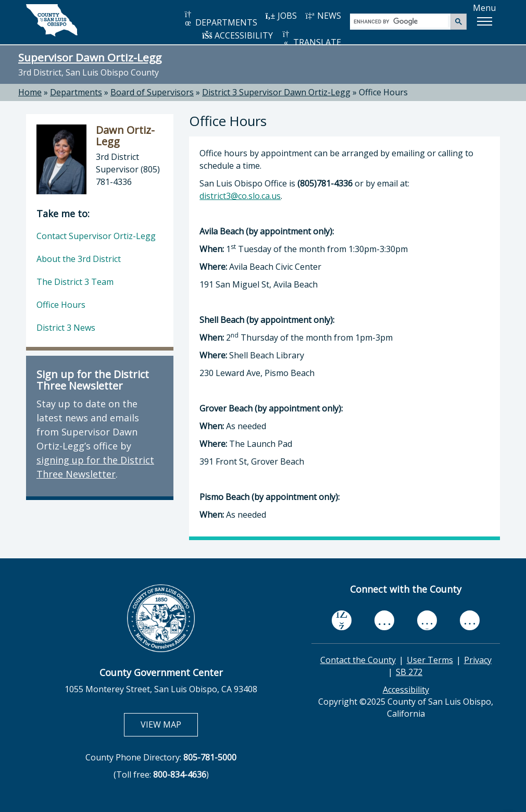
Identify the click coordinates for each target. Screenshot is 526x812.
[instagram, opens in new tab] (470, 620)
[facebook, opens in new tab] (342, 620)
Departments (76, 92)
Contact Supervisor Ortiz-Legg (96, 236)
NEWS (323, 16)
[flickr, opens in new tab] (427, 620)
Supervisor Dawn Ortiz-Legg (90, 57)
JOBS (281, 16)
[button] (484, 21)
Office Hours (61, 305)
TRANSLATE (311, 39)
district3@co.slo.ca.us (240, 196)
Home (30, 92)
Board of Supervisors (152, 92)
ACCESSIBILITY (237, 35)
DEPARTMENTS (220, 19)
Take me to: (63, 214)
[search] (401, 21)
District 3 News (66, 328)
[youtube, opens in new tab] (385, 620)
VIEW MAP (169, 724)
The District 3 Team (75, 282)
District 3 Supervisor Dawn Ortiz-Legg (276, 92)
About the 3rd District (79, 259)
